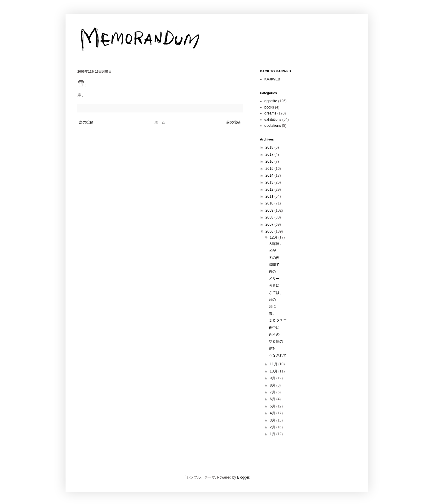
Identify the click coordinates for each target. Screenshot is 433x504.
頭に (272, 306)
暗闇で (274, 265)
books (269, 107)
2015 (270, 169)
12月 (274, 237)
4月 (273, 413)
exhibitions (273, 120)
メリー (274, 279)
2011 (270, 196)
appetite (271, 101)
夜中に (274, 328)
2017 (270, 155)
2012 (270, 190)
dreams (271, 113)
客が (272, 251)
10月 (274, 371)
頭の (272, 300)
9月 (273, 378)
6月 (273, 399)
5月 (273, 406)
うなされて (278, 355)
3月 (273, 420)
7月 (273, 392)
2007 (270, 224)
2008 (270, 217)
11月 (274, 364)
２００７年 (278, 320)
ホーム (160, 122)
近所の (274, 335)
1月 (273, 434)
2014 (270, 175)
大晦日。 (276, 244)
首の (272, 271)
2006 (270, 231)
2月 (273, 427)
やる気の (276, 341)
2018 (270, 147)
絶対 (272, 349)
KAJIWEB (272, 79)
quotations (273, 126)
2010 (270, 203)
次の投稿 (86, 122)
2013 (270, 182)
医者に (274, 285)
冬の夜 (274, 258)
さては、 (276, 293)
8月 (273, 385)
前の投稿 (233, 122)
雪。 (272, 314)
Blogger (243, 477)
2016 (270, 161)
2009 (270, 210)
